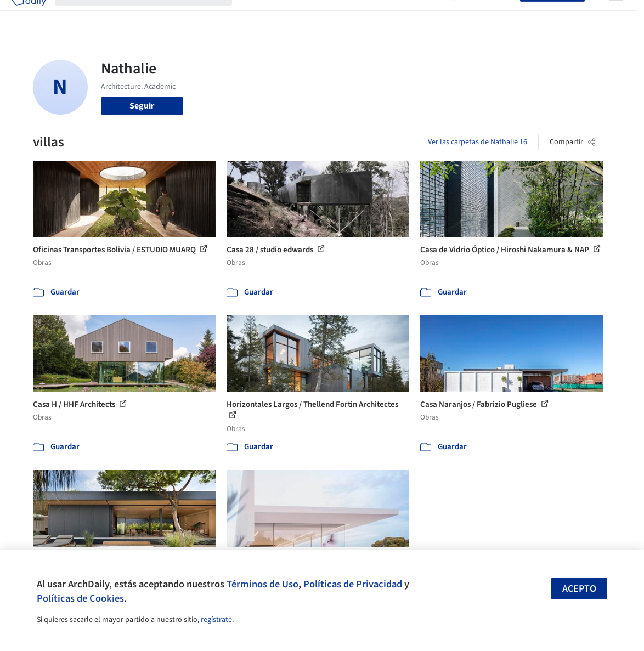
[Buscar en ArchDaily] (152, 15)
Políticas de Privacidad (353, 584)
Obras (252, 15)
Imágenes (288, 15)
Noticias (397, 15)
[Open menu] (616, 15)
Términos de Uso (262, 584)
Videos (432, 15)
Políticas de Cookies (80, 598)
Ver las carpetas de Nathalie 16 (478, 142)
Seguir (142, 106)
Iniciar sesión (489, 15)
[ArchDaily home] (29, 15)
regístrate (216, 620)
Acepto (579, 589)
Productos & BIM (344, 15)
